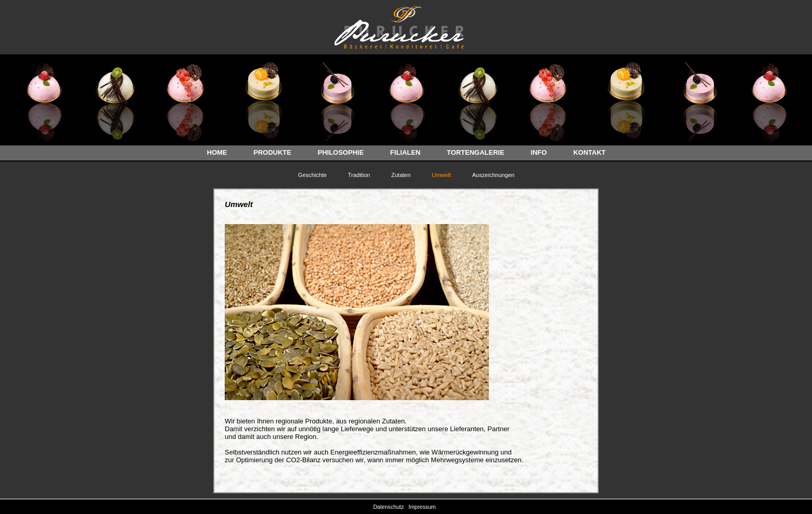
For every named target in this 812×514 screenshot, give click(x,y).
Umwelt (441, 175)
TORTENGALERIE (476, 152)
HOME (217, 152)
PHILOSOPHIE (340, 152)
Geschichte (313, 175)
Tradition (359, 175)
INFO (539, 152)
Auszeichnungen (494, 175)
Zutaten (401, 175)
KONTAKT (590, 152)
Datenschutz (390, 507)
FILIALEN (405, 152)
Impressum (424, 507)
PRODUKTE (273, 152)
